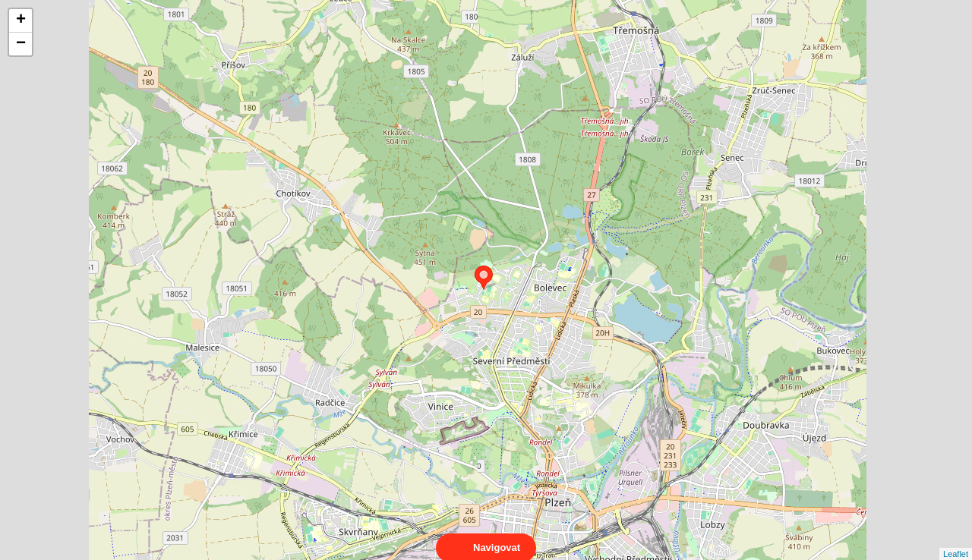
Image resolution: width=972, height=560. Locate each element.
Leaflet (956, 540)
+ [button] (21, 20)
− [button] (21, 44)
